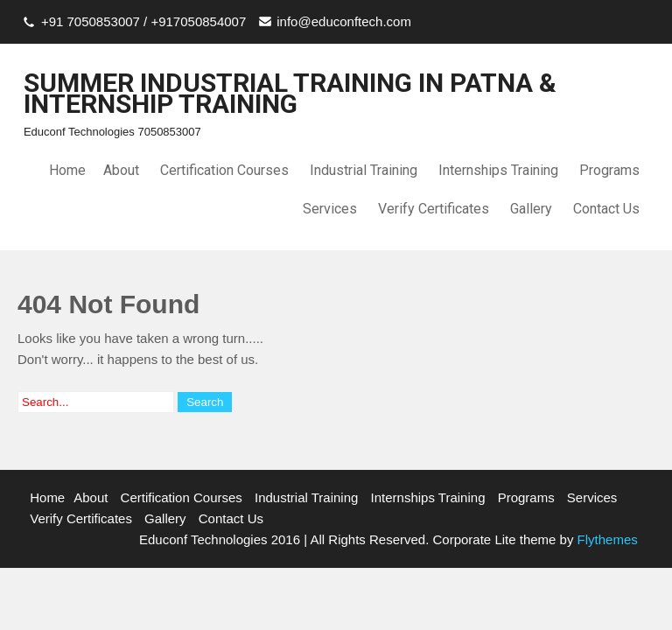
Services (330, 209)
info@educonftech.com (344, 21)
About (121, 170)
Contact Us (606, 209)
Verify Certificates (434, 209)
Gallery (531, 209)
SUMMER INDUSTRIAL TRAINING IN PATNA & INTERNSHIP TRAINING (290, 93)
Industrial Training (364, 170)
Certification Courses (224, 170)
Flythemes (605, 539)
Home (67, 170)
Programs (609, 170)
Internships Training (498, 170)
